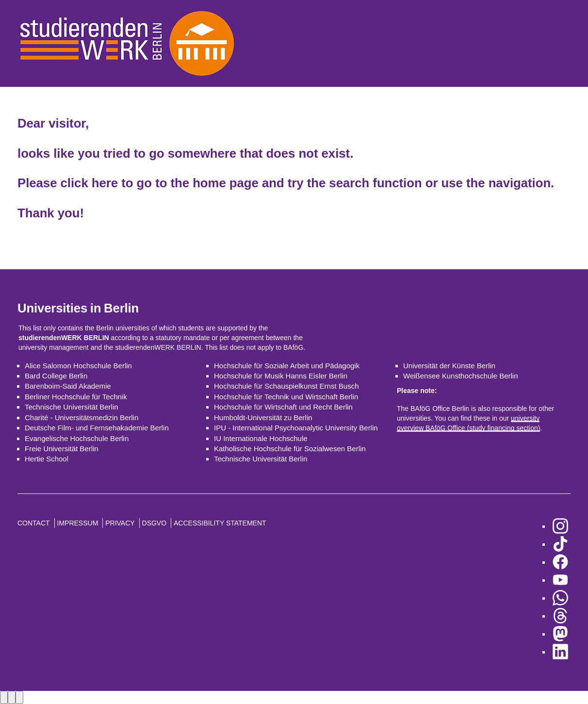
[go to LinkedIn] (560, 652)
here (105, 183)
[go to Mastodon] (560, 634)
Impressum (78, 523)
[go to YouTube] (560, 580)
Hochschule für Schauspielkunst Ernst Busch (286, 386)
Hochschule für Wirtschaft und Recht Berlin (283, 407)
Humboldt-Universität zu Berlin (263, 417)
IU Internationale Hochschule (261, 438)
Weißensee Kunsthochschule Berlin (461, 376)
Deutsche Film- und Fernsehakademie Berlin (97, 428)
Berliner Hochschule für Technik (76, 397)
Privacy (120, 523)
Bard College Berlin (56, 376)
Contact (34, 523)
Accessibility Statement (220, 523)
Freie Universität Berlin (62, 449)
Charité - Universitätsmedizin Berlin (82, 417)
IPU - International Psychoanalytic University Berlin (296, 428)
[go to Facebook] (560, 562)
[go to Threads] (560, 616)
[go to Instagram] (560, 526)
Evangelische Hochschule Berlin (77, 438)
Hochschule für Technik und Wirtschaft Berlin (286, 397)
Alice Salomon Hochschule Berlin (78, 366)
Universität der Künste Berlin (449, 366)
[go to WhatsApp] (560, 598)
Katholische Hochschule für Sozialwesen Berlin (290, 449)
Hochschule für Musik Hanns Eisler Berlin (281, 376)
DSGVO (155, 523)
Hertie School (47, 459)
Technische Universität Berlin (72, 407)
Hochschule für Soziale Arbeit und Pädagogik (287, 366)
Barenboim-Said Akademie (68, 386)
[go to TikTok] (560, 544)
